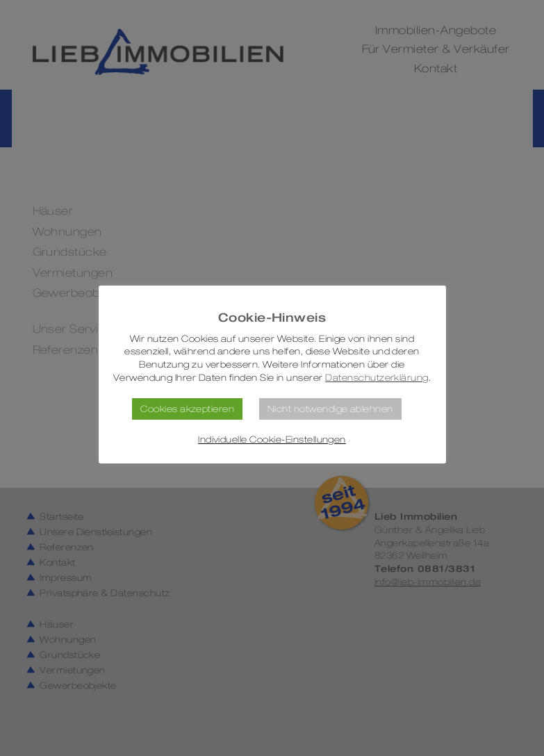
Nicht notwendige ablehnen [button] (330, 409)
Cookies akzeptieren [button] (187, 409)
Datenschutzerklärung (377, 378)
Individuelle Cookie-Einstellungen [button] (272, 439)
